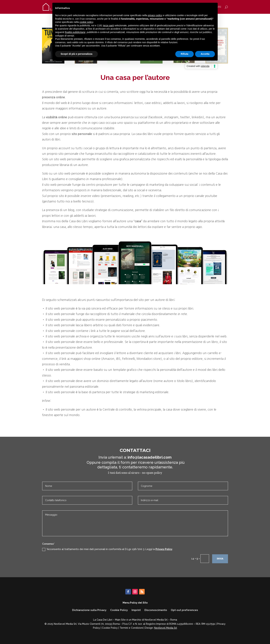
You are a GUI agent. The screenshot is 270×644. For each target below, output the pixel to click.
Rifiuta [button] (185, 54)
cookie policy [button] (86, 22)
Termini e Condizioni (131, 628)
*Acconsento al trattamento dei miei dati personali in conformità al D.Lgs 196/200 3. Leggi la (107, 549)
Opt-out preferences (184, 610)
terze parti (108, 25)
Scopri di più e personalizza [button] (76, 54)
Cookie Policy (119, 610)
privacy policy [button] (155, 15)
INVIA (220, 559)
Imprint (136, 610)
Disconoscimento (156, 610)
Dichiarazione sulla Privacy (89, 610)
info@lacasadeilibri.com (150, 457)
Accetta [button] (205, 54)
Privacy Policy (164, 549)
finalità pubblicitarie (75, 32)
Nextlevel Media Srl (166, 628)
